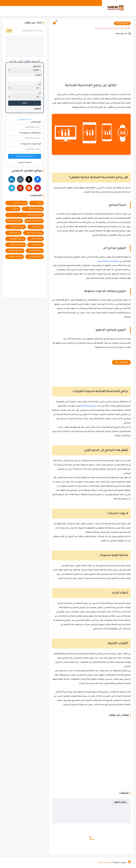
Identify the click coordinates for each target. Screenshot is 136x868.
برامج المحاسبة (63, 11)
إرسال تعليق (120, 802)
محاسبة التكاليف (16, 251)
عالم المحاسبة (104, 863)
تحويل (25, 103)
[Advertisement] (91, 63)
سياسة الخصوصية (82, 3)
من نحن (96, 3)
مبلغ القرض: (36, 122)
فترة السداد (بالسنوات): (31, 144)
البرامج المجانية (44, 11)
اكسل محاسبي (25, 11)
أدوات (40, 203)
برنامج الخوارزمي (17, 239)
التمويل (16, 209)
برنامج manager (35, 251)
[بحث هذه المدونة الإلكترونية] (29, 31)
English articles (16, 257)
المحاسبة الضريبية (34, 221)
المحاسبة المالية (14, 221)
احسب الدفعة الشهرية (25, 156)
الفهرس (51, 3)
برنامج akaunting (89, 406)
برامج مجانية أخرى (34, 233)
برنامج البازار (37, 239)
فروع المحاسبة (82, 11)
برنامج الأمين (15, 233)
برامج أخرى (38, 227)
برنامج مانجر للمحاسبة (109, 261)
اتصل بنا (41, 3)
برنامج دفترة (37, 245)
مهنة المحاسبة (11, 11)
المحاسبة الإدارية (35, 215)
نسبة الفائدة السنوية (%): (30, 133)
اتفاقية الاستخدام (65, 3)
